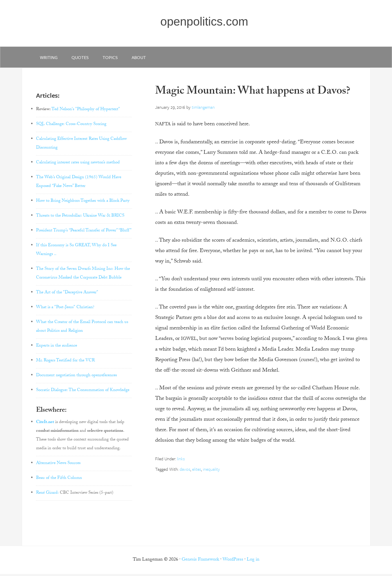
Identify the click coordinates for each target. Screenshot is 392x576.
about (143, 59)
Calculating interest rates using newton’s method (78, 165)
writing (49, 59)
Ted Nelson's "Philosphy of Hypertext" (86, 112)
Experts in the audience (57, 348)
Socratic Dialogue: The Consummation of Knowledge (83, 393)
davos (185, 471)
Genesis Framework (200, 562)
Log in (253, 562)
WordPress (233, 562)
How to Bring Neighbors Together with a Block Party (83, 204)
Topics (113, 59)
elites (197, 471)
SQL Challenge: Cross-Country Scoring (71, 127)
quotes (82, 59)
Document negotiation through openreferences (76, 378)
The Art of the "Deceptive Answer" (67, 295)
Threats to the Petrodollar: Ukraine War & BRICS (80, 218)
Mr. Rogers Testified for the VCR (65, 363)
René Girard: (47, 495)
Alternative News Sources (58, 466)
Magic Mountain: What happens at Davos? (253, 94)
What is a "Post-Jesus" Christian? (65, 310)
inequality (211, 471)
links (181, 461)
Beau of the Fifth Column (59, 480)
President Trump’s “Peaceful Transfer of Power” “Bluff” (84, 233)
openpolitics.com (205, 22)
